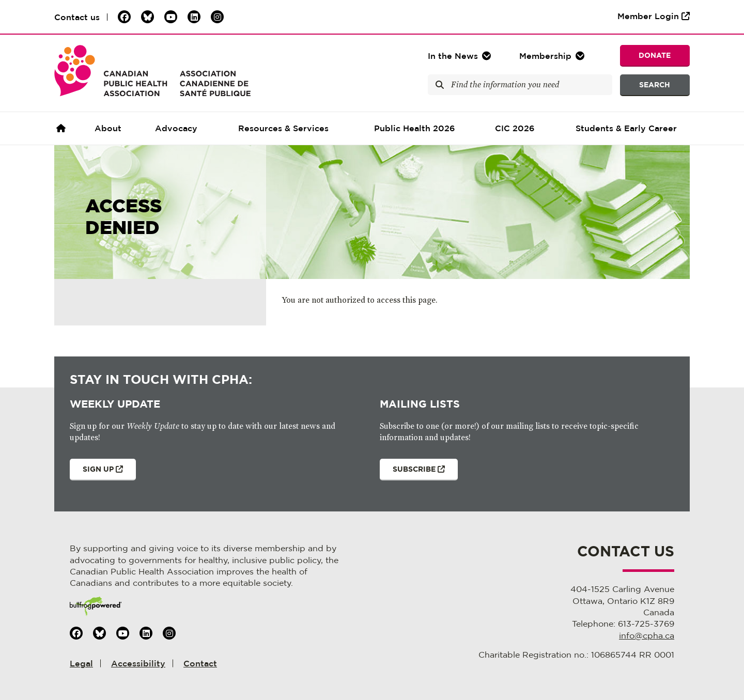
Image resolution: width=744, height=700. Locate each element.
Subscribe (412, 473)
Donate (655, 55)
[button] (553, 56)
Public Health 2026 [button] (415, 128)
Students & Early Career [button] (626, 128)
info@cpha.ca (647, 635)
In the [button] (453, 56)
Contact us (77, 17)
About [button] (108, 128)
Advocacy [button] (176, 128)
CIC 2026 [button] (515, 128)
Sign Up (96, 473)
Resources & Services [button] (283, 128)
